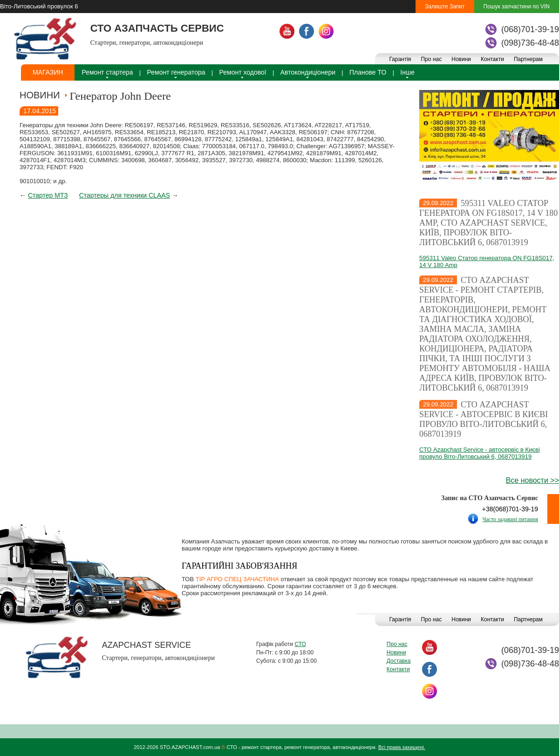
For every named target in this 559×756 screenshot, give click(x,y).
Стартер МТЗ (48, 195)
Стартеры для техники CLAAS (125, 195)
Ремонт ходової (243, 72)
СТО (300, 644)
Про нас (432, 59)
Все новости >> (532, 480)
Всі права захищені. (402, 747)
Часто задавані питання (510, 519)
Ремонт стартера (107, 72)
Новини (461, 59)
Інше (407, 72)
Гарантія (400, 59)
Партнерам (528, 59)
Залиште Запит (445, 7)
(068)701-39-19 (530, 29)
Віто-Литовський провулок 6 (39, 6)
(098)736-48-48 (530, 43)
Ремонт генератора (176, 72)
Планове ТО (368, 72)
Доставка (399, 661)
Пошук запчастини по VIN (517, 7)
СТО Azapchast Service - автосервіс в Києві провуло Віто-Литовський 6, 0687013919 (484, 419)
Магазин (48, 72)
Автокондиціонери (308, 72)
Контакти (492, 59)
